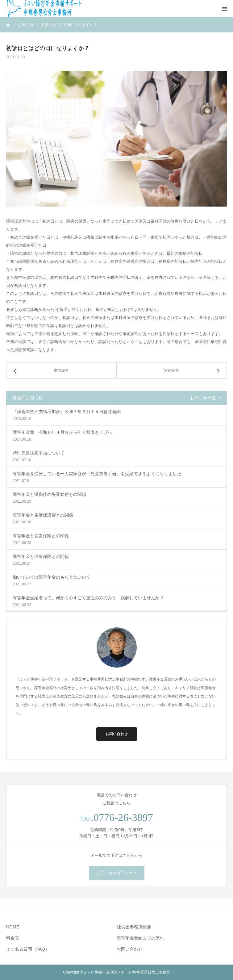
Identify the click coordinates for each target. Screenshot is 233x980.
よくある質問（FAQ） (28, 949)
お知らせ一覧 (203, 398)
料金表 (13, 938)
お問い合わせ (117, 734)
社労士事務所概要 (134, 927)
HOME (13, 927)
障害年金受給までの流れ (140, 938)
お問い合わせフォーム (117, 873)
